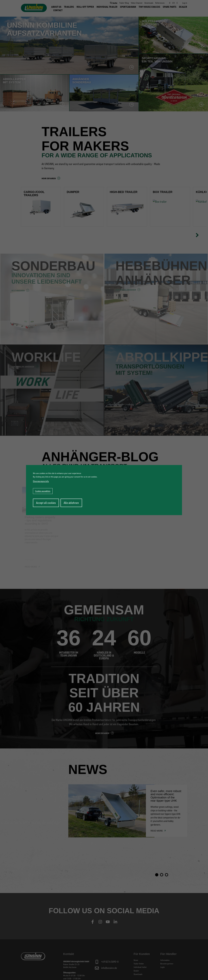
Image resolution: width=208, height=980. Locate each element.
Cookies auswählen (43, 491)
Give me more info (41, 481)
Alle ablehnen (71, 503)
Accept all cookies (46, 503)
